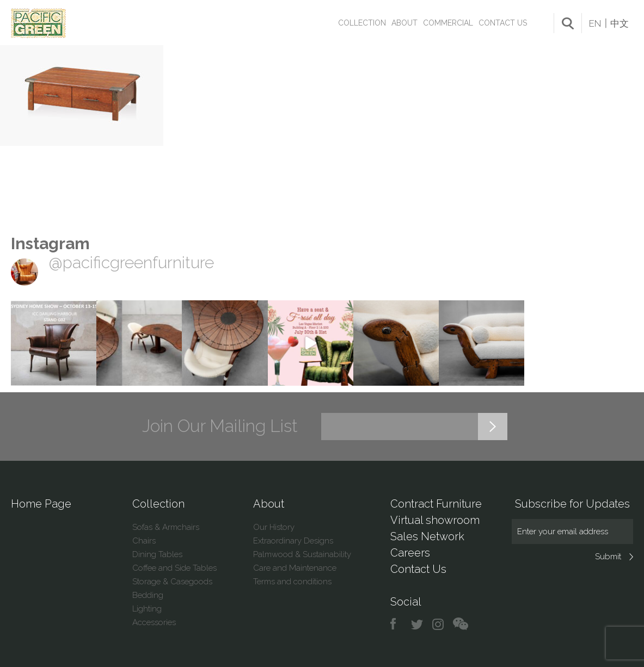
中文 (620, 23)
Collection (362, 23)
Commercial (448, 23)
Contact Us (503, 23)
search (568, 23)
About (404, 23)
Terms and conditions (292, 582)
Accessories (154, 622)
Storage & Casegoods (172, 582)
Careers (410, 553)
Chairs (144, 541)
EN (595, 23)
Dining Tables (157, 554)
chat (461, 624)
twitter (418, 624)
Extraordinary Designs (293, 541)
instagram (438, 624)
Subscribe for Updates (572, 504)
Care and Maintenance (295, 568)
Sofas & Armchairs (166, 527)
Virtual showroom (435, 520)
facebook (397, 624)
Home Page (41, 504)
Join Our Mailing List (220, 426)
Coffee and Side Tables (174, 568)
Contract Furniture (436, 504)
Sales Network (427, 536)
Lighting (147, 609)
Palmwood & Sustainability (302, 554)
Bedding (148, 595)
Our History (274, 527)
